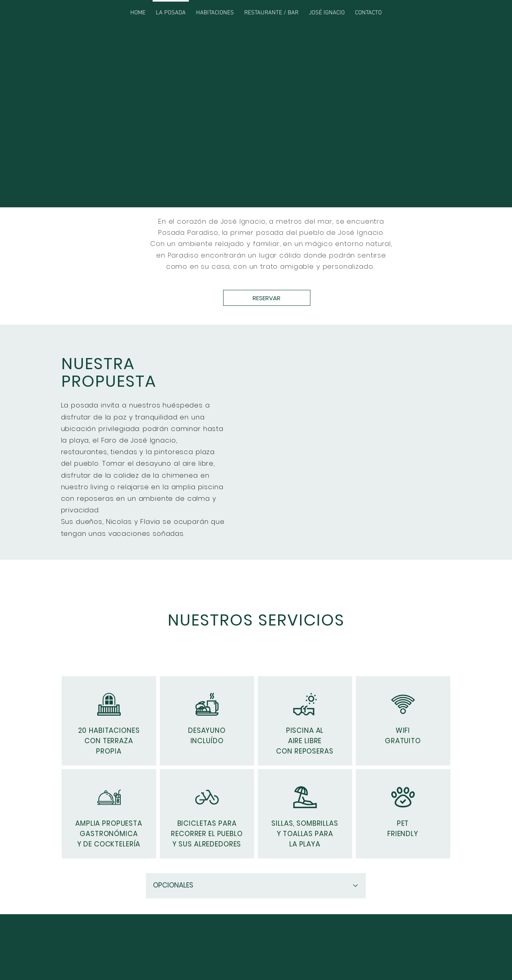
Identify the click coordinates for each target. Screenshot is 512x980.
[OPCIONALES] (256, 886)
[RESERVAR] (267, 298)
